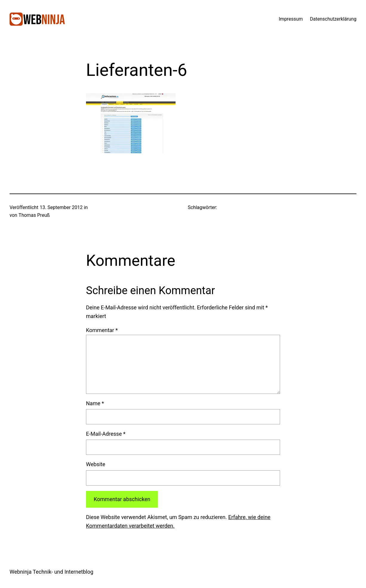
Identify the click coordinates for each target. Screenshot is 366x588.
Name (95, 403)
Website (96, 464)
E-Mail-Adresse (106, 434)
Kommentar (102, 330)
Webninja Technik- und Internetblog (51, 572)
